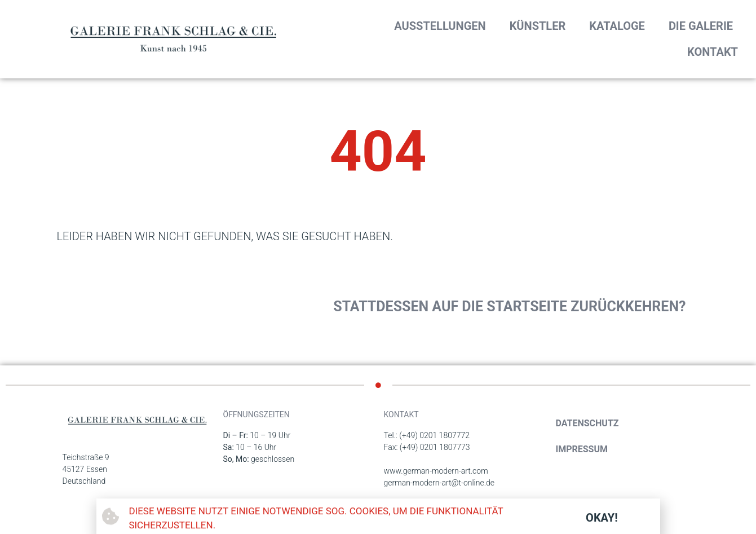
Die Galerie (701, 26)
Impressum (582, 449)
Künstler (538, 26)
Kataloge (617, 26)
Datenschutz (587, 423)
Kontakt (713, 52)
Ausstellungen (440, 26)
